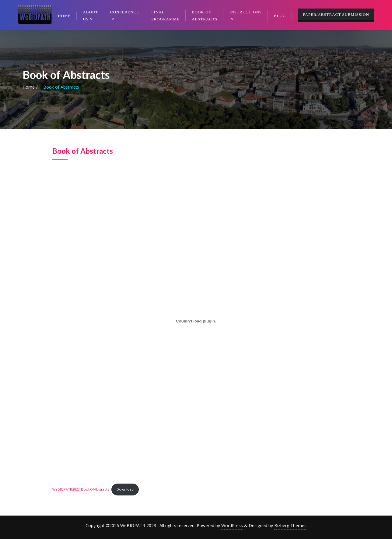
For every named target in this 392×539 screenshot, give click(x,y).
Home (29, 87)
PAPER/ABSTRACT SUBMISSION (336, 14)
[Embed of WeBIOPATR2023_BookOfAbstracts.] (196, 321)
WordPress (232, 525)
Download (125, 489)
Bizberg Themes (290, 525)
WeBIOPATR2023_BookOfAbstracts (81, 489)
